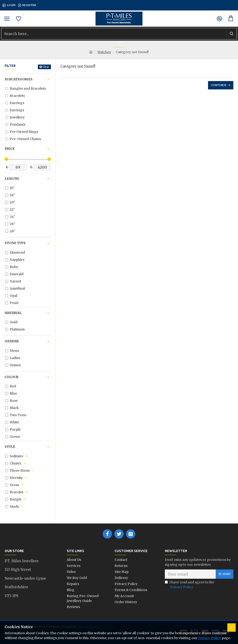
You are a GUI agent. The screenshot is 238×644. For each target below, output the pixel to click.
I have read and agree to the (189, 585)
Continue (219, 85)
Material (13, 313)
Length (12, 179)
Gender (12, 341)
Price (10, 149)
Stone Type (15, 243)
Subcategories (19, 79)
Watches (104, 52)
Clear (46, 67)
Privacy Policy (210, 638)
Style (10, 447)
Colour (12, 377)
